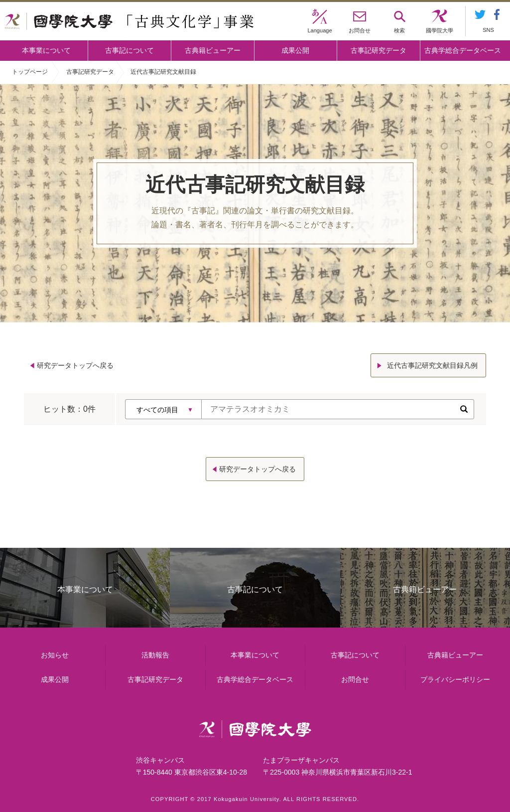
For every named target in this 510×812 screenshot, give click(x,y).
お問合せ (355, 679)
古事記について (129, 50)
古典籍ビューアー (213, 50)
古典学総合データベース (463, 50)
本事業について (46, 50)
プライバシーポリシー (455, 679)
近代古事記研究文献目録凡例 (432, 365)
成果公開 (295, 50)
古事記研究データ (379, 50)
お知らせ (55, 655)
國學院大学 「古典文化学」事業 (129, 21)
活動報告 (155, 655)
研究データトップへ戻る (75, 365)
